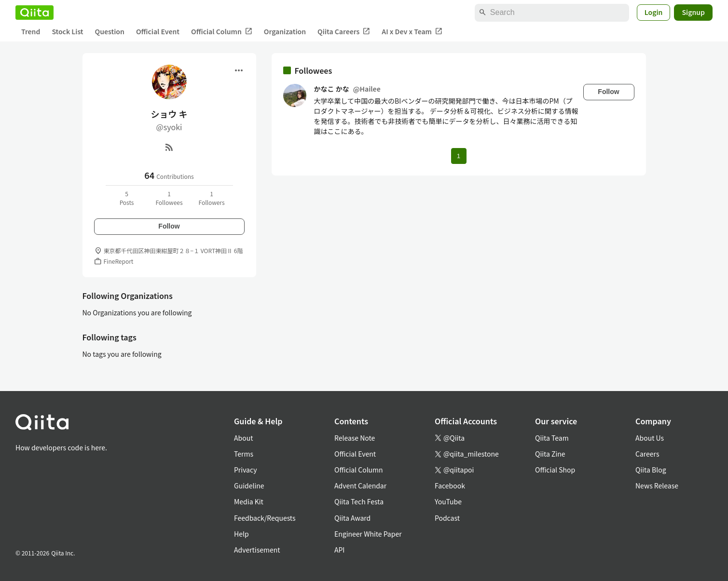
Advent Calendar (360, 486)
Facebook (450, 486)
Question (110, 31)
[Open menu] (239, 70)
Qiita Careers (344, 32)
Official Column (222, 32)
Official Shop (555, 470)
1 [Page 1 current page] (459, 156)
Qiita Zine (550, 454)
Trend (31, 31)
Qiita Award (352, 518)
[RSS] (169, 147)
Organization (285, 31)
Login (654, 12)
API (339, 550)
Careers (647, 454)
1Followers (211, 198)
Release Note (355, 438)
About (243, 438)
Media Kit (249, 501)
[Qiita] (34, 13)
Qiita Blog (651, 470)
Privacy (245, 470)
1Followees (169, 198)
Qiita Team (552, 438)
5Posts (127, 198)
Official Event (158, 31)
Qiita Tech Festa (359, 501)
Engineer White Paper (368, 534)
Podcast (447, 518)
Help (241, 534)
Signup (693, 12)
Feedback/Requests (265, 518)
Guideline (249, 486)
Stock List (67, 31)
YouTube (448, 501)
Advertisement (257, 550)
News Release (657, 486)
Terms (244, 454)
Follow (169, 226)
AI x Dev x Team (412, 32)
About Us (650, 438)
